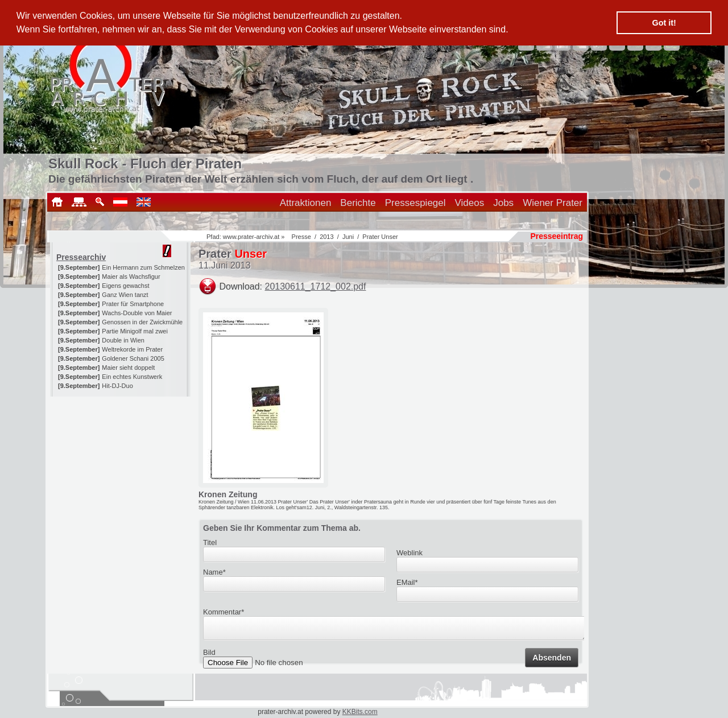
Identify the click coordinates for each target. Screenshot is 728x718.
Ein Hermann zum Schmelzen (143, 267)
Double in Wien (123, 340)
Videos (470, 203)
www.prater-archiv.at (251, 237)
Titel (210, 542)
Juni (348, 237)
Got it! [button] (664, 23)
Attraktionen (306, 203)
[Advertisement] (121, 468)
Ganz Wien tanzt (125, 295)
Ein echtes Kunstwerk (132, 377)
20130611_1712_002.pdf (316, 286)
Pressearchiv (81, 257)
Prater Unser (380, 237)
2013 (326, 237)
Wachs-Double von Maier (137, 313)
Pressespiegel (415, 203)
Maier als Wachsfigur (131, 277)
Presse (301, 237)
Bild (209, 656)
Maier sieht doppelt (128, 368)
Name (214, 572)
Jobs (503, 203)
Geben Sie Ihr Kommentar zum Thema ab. (282, 528)
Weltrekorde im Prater (132, 349)
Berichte (358, 203)
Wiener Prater (553, 203)
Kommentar (224, 612)
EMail (407, 582)
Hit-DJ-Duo (117, 386)
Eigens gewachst (125, 286)
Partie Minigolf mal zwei (135, 331)
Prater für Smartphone (133, 304)
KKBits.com (360, 712)
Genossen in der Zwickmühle (142, 322)
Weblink (409, 553)
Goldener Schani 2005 (133, 358)
